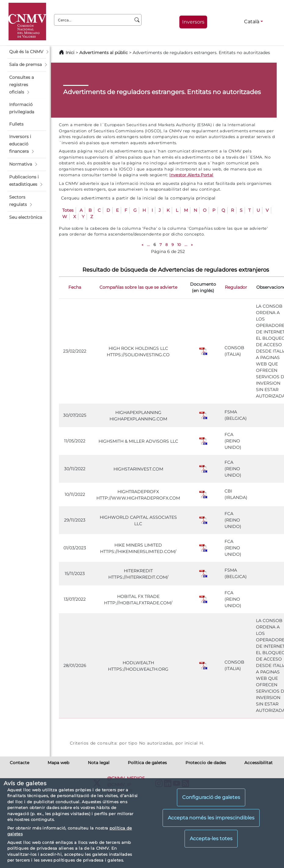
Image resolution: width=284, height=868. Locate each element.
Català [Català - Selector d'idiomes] (252, 22)
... (148, 245)
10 (179, 245)
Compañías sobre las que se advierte (138, 287)
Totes (68, 210)
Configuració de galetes (211, 797)
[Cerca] (137, 20)
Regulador (236, 287)
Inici (70, 53)
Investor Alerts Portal (191, 175)
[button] (27, 52)
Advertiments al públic (104, 53)
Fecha (75, 287)
